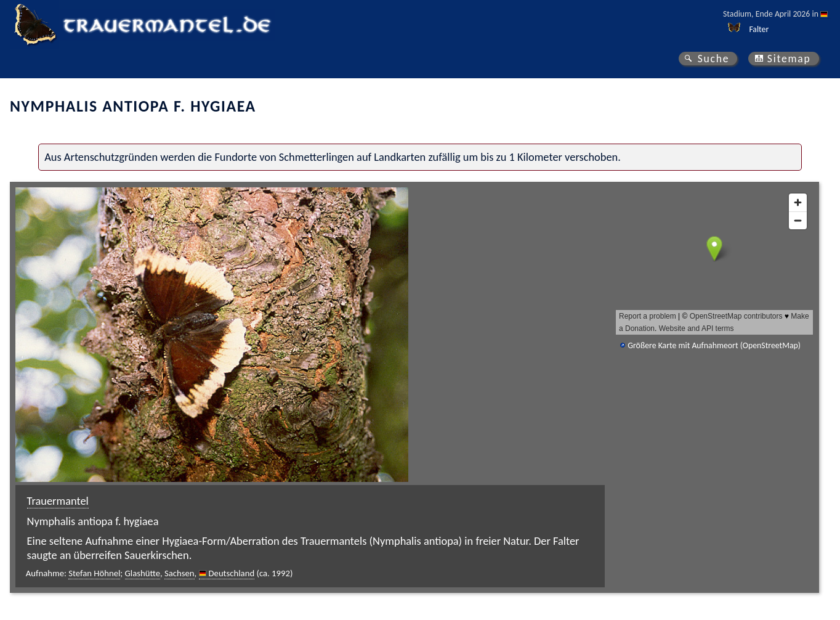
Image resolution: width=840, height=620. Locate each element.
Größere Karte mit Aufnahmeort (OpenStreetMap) (714, 345)
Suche (714, 59)
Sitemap (789, 59)
